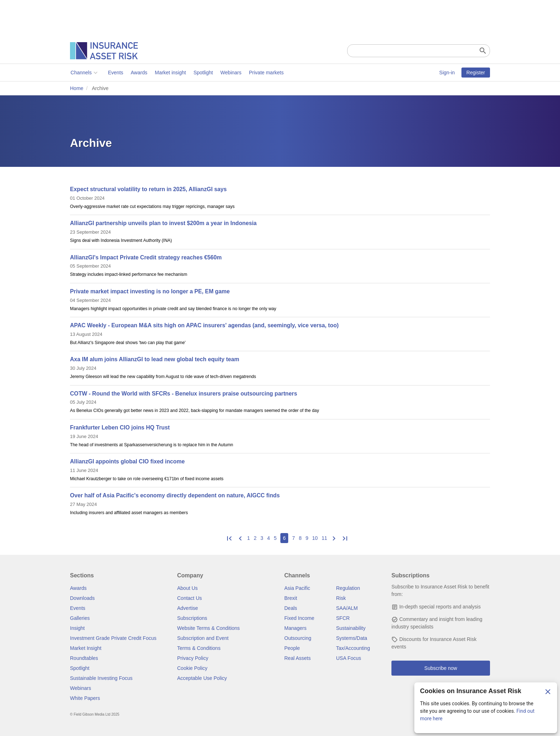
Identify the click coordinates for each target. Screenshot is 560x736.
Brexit (291, 598)
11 (325, 538)
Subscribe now (441, 668)
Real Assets (297, 658)
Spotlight (202, 73)
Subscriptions (192, 618)
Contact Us (189, 598)
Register (476, 73)
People (292, 648)
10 (315, 538)
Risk (341, 598)
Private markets (266, 73)
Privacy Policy (193, 658)
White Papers (85, 698)
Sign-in (447, 73)
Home (77, 88)
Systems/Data (352, 638)
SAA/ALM (347, 608)
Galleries (80, 618)
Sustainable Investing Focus (101, 678)
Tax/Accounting (353, 648)
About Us (187, 588)
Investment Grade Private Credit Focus (113, 638)
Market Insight (86, 648)
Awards (138, 73)
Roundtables (84, 658)
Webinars (231, 73)
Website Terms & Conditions (208, 628)
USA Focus (349, 658)
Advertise (187, 608)
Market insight (170, 73)
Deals (291, 608)
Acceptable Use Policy (202, 678)
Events (115, 73)
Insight (77, 628)
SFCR (343, 618)
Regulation (348, 588)
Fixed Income (299, 618)
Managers (295, 628)
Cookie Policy (192, 668)
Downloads (82, 598)
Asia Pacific (297, 588)
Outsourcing (298, 638)
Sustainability (351, 628)
